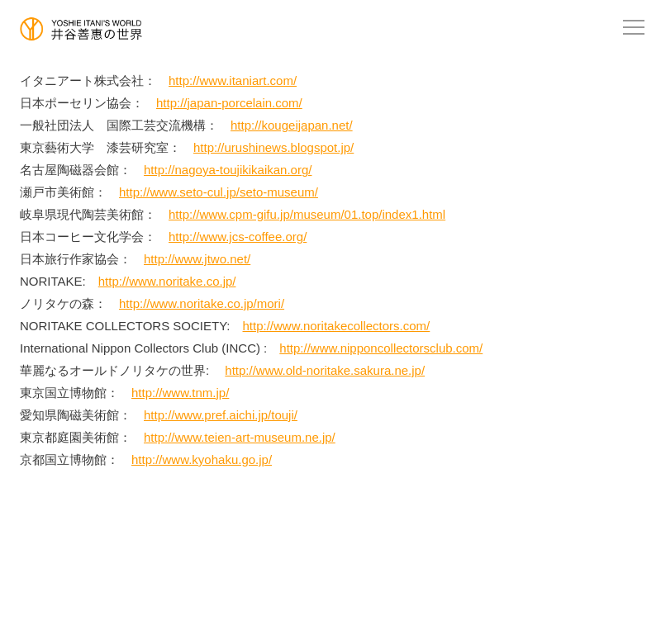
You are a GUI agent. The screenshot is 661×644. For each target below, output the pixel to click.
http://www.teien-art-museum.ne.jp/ (240, 437)
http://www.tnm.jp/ (180, 393)
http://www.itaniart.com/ (233, 80)
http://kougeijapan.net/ (292, 125)
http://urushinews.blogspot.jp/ (273, 147)
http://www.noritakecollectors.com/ (337, 326)
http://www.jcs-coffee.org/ (238, 237)
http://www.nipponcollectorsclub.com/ (381, 348)
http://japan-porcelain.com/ (229, 103)
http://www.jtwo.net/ (197, 259)
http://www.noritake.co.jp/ (167, 281)
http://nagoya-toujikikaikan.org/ (228, 170)
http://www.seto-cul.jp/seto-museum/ (219, 192)
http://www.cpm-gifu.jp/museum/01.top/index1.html (307, 214)
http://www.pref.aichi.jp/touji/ (221, 415)
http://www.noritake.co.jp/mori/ (202, 303)
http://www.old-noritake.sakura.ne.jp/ (325, 370)
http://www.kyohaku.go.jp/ (202, 459)
